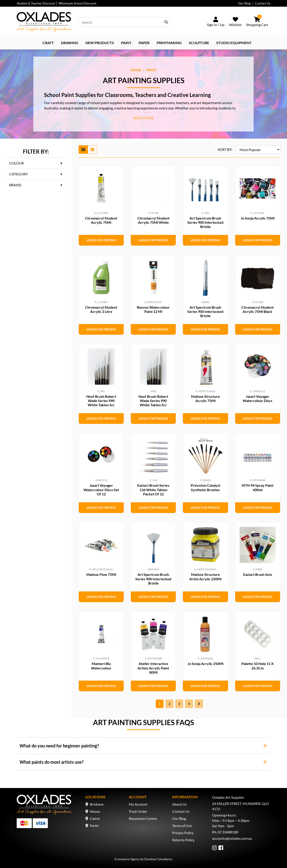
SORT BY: (225, 149)
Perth (94, 826)
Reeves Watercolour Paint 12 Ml (153, 309)
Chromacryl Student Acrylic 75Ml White (153, 220)
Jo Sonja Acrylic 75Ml (258, 218)
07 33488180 (228, 832)
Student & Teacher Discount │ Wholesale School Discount (57, 3)
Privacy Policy (183, 833)
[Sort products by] (258, 150)
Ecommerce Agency (127, 859)
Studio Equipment (234, 43)
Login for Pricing (101, 240)
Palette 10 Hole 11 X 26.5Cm (258, 666)
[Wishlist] (235, 22)
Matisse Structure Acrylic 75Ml (205, 398)
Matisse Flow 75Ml (101, 574)
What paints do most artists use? (52, 762)
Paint (126, 43)
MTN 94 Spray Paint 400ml (258, 487)
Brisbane (97, 804)
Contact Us (263, 3)
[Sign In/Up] (216, 22)
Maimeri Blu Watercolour (101, 666)
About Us (180, 804)
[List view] (92, 150)
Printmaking (169, 43)
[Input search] (124, 22)
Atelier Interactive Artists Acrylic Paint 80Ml (153, 668)
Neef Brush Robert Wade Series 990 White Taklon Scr (101, 401)
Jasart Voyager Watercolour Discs (258, 398)
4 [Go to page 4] (189, 704)
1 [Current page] (160, 704)
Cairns (95, 818)
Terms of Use (182, 826)
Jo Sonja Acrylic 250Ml (205, 664)
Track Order (138, 811)
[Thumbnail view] (83, 150)
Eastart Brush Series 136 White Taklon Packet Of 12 (153, 489)
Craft (48, 43)
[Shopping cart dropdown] (257, 22)
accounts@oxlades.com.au (232, 838)
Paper (144, 43)
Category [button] (18, 174)
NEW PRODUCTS (100, 43)
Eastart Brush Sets (258, 574)
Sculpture (199, 43)
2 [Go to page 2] (169, 704)
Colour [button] (16, 163)
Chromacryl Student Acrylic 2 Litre (101, 309)
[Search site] (166, 22)
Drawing (70, 43)
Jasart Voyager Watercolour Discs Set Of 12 (101, 489)
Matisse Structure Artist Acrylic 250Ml (205, 577)
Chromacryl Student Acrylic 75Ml (101, 220)
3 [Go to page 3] (179, 704)
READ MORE (143, 118)
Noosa (95, 811)
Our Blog (244, 3)
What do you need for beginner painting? (59, 746)
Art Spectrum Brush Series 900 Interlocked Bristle (205, 222)
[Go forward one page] (199, 704)
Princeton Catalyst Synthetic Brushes (205, 487)
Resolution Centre (143, 818)
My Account (138, 804)
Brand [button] (15, 185)
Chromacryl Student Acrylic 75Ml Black (258, 309)
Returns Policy (183, 840)
